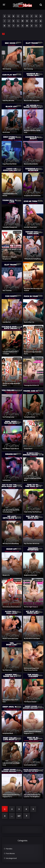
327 (19, 816)
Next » (26, 816)
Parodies (9, 849)
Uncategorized (11, 858)
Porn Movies (10, 853)
